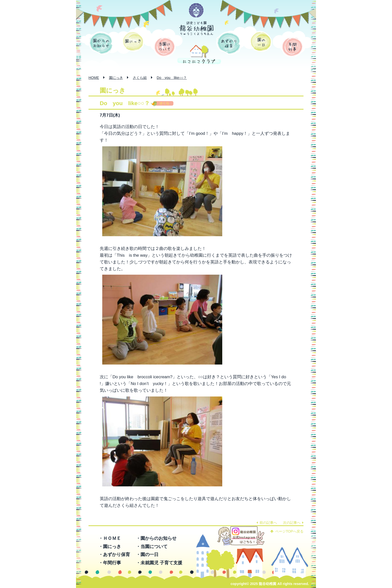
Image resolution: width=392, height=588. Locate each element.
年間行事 (292, 47)
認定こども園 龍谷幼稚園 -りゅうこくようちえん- (196, 28)
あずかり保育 (229, 43)
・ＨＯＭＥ (110, 538)
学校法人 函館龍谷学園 (196, 10)
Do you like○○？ (172, 78)
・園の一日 (147, 555)
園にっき (133, 41)
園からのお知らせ (101, 43)
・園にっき (110, 547)
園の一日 (261, 41)
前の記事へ (267, 523)
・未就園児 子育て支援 (159, 563)
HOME (94, 78)
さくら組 (140, 78)
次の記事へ (293, 523)
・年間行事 (110, 563)
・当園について (152, 547)
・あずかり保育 (114, 555)
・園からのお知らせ (156, 538)
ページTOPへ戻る (287, 531)
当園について (165, 47)
